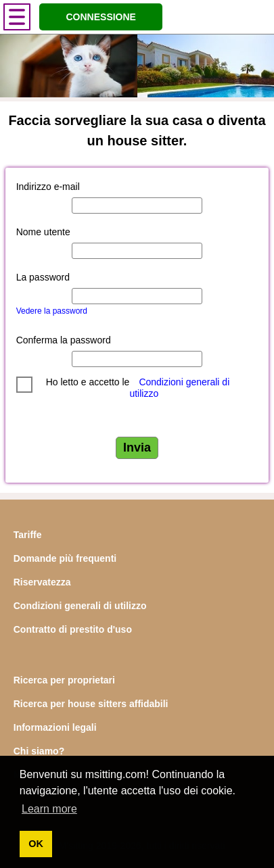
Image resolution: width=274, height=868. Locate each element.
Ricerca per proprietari (64, 680)
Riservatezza (42, 582)
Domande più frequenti (65, 558)
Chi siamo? (39, 751)
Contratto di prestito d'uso (73, 629)
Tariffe (28, 535)
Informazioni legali (55, 727)
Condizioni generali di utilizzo (80, 606)
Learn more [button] (49, 809)
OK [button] (36, 844)
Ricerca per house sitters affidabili (91, 704)
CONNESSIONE (100, 17)
